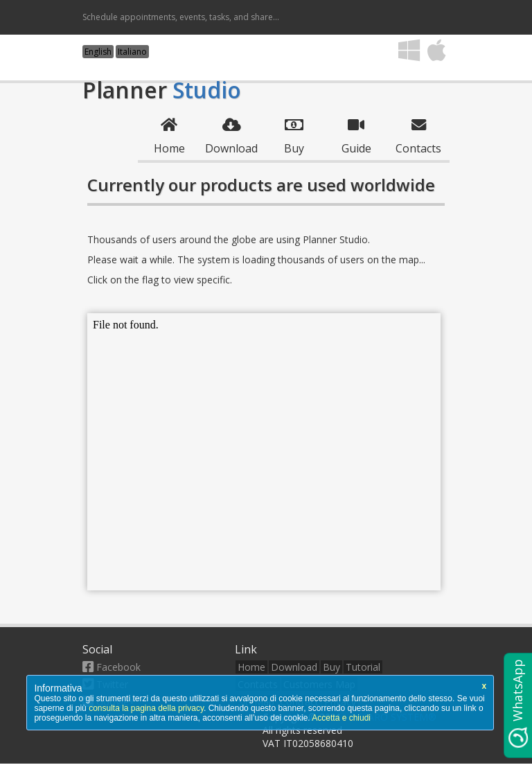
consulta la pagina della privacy (146, 708)
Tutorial (363, 667)
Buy (331, 667)
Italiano (132, 52)
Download (294, 667)
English (98, 52)
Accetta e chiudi (341, 718)
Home (251, 667)
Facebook (112, 667)
